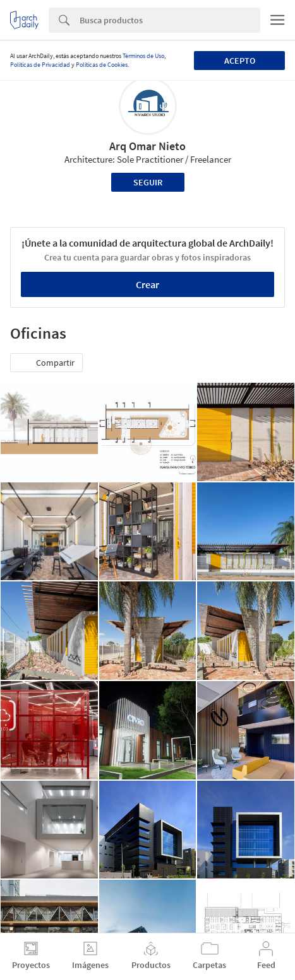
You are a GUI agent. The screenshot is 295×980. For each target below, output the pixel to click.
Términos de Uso (143, 56)
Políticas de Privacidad (40, 65)
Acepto (240, 61)
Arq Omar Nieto (147, 146)
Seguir (148, 182)
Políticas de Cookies (102, 65)
